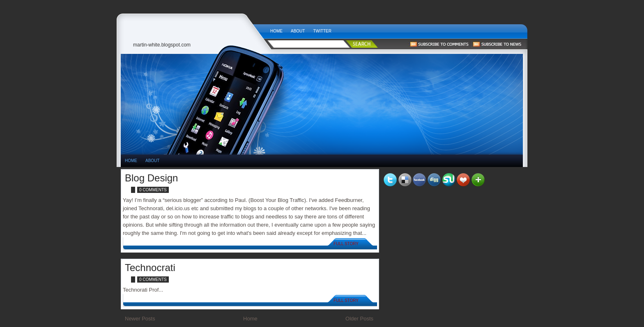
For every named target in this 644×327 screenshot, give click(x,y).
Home (276, 31)
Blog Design (151, 178)
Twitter (322, 31)
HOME (131, 161)
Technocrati (150, 268)
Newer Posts (140, 319)
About (298, 31)
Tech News (193, 29)
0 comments (153, 190)
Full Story (346, 244)
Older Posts (359, 319)
